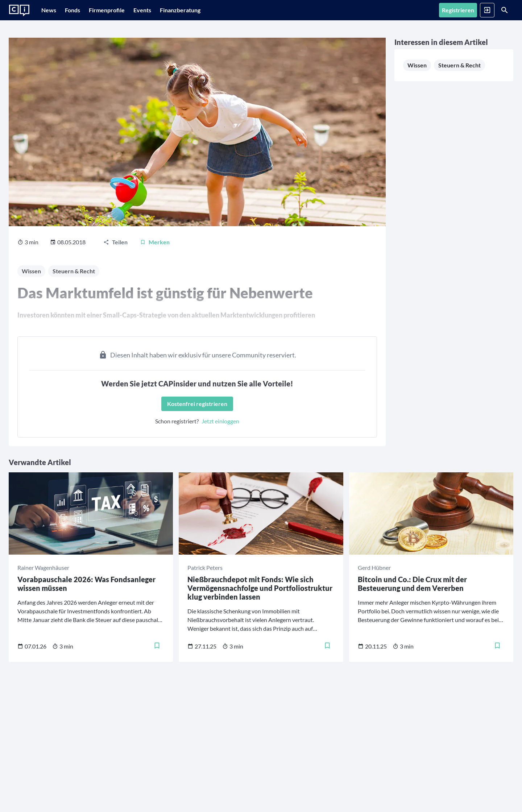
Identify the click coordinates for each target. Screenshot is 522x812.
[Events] (168, 10)
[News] (52, 10)
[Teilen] (115, 231)
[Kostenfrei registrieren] (153, 393)
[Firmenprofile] (125, 10)
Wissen (329, 106)
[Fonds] (83, 10)
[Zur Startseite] (19, 11)
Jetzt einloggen (177, 410)
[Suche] (495, 10)
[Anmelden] (459, 10)
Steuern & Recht (341, 121)
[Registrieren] (421, 10)
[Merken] (155, 231)
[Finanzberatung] (209, 10)
